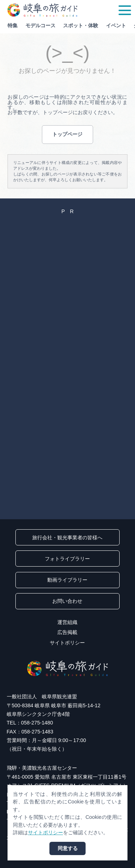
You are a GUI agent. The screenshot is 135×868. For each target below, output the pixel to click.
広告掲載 (67, 632)
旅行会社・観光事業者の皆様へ (67, 538)
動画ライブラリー (67, 580)
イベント (116, 25)
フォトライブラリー (67, 559)
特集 (13, 25)
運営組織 (67, 622)
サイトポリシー (67, 643)
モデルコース (40, 25)
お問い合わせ (67, 601)
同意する (68, 848)
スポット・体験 (81, 25)
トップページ (67, 134)
